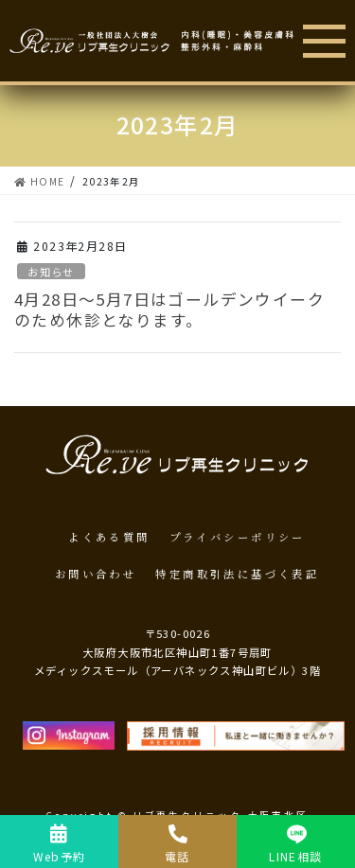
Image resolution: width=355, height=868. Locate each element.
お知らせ (51, 272)
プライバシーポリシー (238, 537)
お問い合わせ (96, 574)
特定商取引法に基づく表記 (237, 574)
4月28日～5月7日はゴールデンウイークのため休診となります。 (169, 310)
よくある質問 (109, 537)
